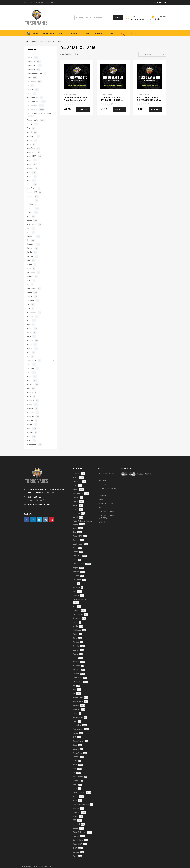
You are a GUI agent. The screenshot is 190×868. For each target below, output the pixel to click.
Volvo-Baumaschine (34, 73)
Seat (28, 172)
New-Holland (32, 224)
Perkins (29, 212)
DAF (28, 388)
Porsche (30, 200)
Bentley (30, 432)
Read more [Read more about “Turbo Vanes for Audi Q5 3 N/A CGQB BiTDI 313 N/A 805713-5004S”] (83, 109)
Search (118, 18)
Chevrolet (30, 412)
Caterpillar (31, 416)
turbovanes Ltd (44, 866)
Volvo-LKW (31, 69)
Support (76, 33)
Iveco (29, 332)
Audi (28, 436)
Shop (101, 507)
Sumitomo (31, 136)
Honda (29, 344)
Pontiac (30, 204)
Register (163, 2)
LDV (28, 284)
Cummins (30, 400)
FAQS (111, 33)
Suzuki (29, 132)
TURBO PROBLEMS (107, 511)
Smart (29, 160)
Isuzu (29, 336)
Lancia (29, 292)
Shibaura (30, 168)
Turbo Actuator (33, 120)
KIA (28, 304)
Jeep (29, 320)
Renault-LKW (32, 192)
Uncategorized (32, 97)
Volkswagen (31, 81)
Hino (28, 352)
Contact (99, 33)
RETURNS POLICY (106, 503)
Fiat (28, 372)
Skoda (29, 164)
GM (28, 356)
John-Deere (31, 312)
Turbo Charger (143, 94)
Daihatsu (30, 384)
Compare (102, 485)
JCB (28, 324)
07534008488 (136, 19)
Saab (29, 180)
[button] (131, 33)
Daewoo (30, 392)
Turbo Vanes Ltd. (71, 94)
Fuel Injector (31, 360)
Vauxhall (30, 89)
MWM (28, 228)
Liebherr (30, 276)
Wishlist (102, 522)
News (88, 33)
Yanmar (30, 57)
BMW (28, 428)
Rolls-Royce (31, 188)
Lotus (29, 268)
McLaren (30, 248)
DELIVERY (103, 495)
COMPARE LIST (52, 3)
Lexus (29, 280)
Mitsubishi (30, 236)
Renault (30, 196)
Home (26, 41)
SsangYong (31, 148)
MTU (28, 232)
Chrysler (30, 408)
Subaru (29, 140)
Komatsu (30, 300)
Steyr (29, 144)
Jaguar (29, 328)
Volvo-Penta (32, 65)
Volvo (29, 77)
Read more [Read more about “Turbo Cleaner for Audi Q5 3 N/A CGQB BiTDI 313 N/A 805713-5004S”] (119, 109)
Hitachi (29, 348)
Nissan (29, 220)
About (62, 33)
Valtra (29, 93)
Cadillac (30, 424)
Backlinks (102, 481)
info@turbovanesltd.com (39, 505)
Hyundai (30, 340)
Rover (29, 184)
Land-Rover (31, 288)
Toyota (29, 124)
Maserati (30, 256)
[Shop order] (152, 54)
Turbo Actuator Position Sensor (39, 113)
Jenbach (30, 316)
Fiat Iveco (30, 368)
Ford (28, 364)
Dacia (29, 396)
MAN (28, 260)
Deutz (29, 380)
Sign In (156, 2)
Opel (28, 216)
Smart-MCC (31, 156)
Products (49, 33)
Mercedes (30, 244)
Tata (28, 128)
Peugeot (30, 208)
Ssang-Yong (31, 152)
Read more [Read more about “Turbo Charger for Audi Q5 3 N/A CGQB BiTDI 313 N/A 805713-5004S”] (156, 109)
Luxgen (29, 264)
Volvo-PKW (31, 61)
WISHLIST (40, 3)
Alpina (29, 440)
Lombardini (31, 272)
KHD (28, 308)
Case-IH (30, 420)
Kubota (29, 296)
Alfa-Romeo (31, 444)
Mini (28, 240)
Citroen (29, 404)
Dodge (29, 376)
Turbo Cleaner (106, 94)
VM (28, 85)
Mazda (29, 252)
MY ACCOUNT (28, 3)
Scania (29, 176)
